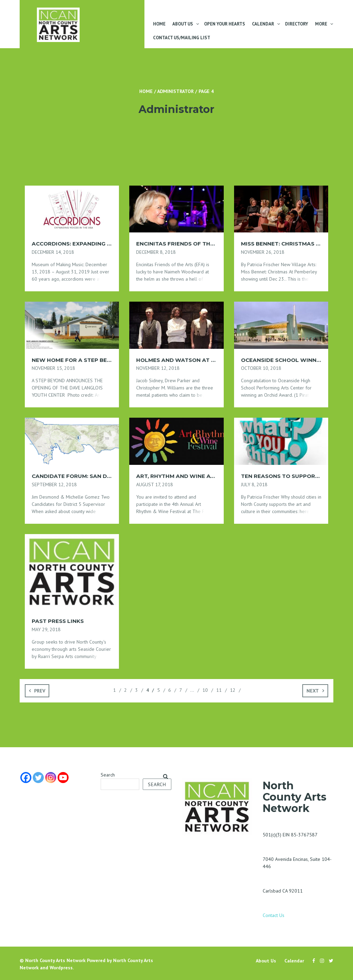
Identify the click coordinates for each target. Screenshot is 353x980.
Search (108, 775)
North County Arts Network (55, 960)
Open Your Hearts (225, 24)
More (321, 24)
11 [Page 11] (219, 690)
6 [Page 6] (170, 690)
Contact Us (274, 915)
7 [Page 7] (181, 690)
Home (159, 24)
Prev (40, 691)
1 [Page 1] (114, 690)
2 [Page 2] (125, 690)
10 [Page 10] (205, 690)
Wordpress (61, 968)
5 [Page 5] (159, 690)
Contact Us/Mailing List (182, 38)
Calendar (263, 24)
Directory (297, 24)
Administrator (175, 91)
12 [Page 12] (233, 690)
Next (313, 691)
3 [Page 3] (137, 690)
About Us (183, 24)
